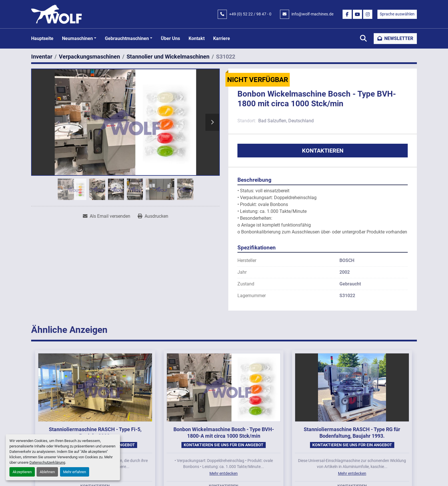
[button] (79, 39)
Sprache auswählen (397, 14)
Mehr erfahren (75, 472)
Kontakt (197, 38)
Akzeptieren (22, 472)
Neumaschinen (77, 38)
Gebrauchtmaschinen (127, 38)
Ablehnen (47, 472)
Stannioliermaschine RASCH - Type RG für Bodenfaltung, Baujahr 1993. (352, 433)
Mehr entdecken (224, 473)
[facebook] (347, 14)
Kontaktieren (323, 151)
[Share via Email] (107, 216)
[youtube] (357, 14)
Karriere (222, 38)
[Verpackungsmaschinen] (89, 57)
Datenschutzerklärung (47, 462)
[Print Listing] (153, 216)
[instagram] (368, 14)
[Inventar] (42, 57)
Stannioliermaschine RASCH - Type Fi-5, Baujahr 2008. (95, 433)
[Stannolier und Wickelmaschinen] (168, 57)
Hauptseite (42, 38)
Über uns (170, 38)
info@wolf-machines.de (312, 14)
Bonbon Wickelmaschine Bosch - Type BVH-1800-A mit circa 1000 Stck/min (224, 433)
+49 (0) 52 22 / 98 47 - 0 (250, 14)
